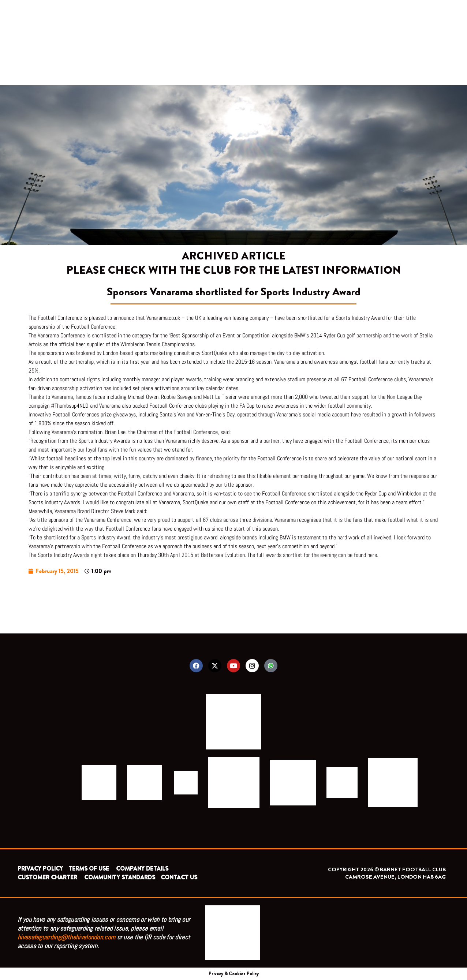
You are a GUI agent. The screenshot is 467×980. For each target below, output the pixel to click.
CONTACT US (179, 877)
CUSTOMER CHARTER (47, 877)
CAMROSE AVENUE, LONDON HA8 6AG (395, 877)
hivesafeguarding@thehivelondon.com (66, 937)
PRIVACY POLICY (40, 869)
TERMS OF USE (89, 869)
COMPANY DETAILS (142, 869)
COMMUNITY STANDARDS (120, 877)
